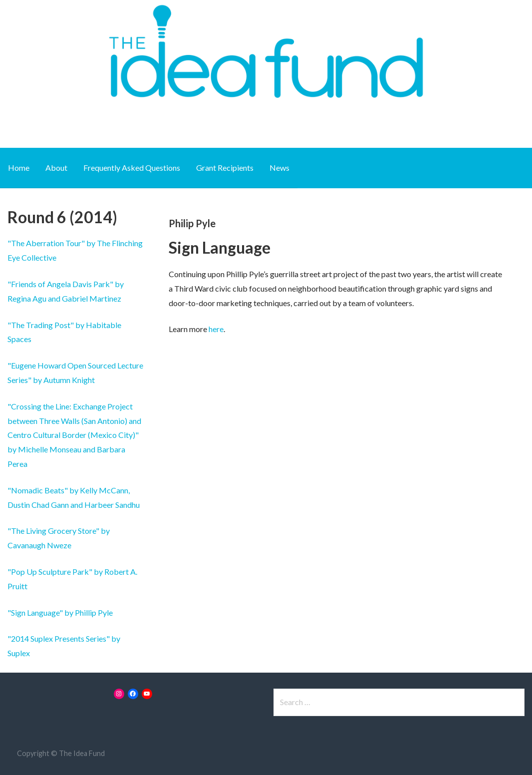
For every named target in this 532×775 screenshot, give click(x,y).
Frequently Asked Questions (132, 168)
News (279, 168)
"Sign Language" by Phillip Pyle (60, 612)
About (56, 168)
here (216, 329)
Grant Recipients (225, 168)
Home (19, 168)
